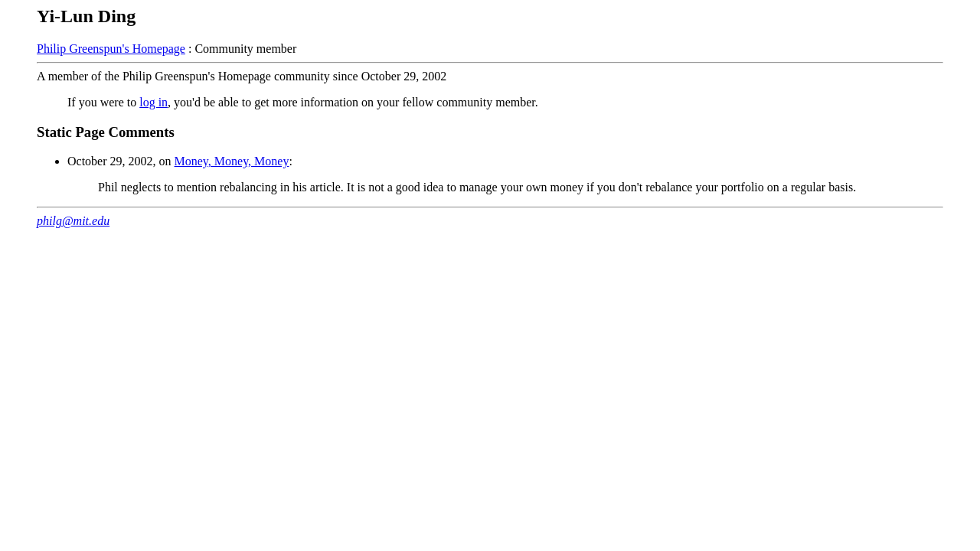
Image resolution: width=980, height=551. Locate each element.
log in (154, 102)
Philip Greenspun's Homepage (111, 49)
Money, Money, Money (232, 161)
